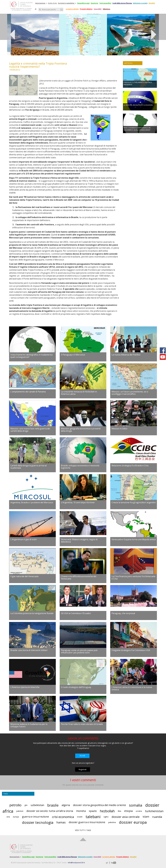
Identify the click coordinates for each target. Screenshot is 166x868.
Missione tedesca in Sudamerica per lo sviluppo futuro (29, 725)
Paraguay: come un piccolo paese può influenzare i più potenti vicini (79, 651)
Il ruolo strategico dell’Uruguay (76, 687)
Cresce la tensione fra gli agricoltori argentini (134, 502)
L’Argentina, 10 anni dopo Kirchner (78, 502)
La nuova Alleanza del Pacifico (126, 355)
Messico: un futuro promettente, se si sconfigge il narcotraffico (130, 393)
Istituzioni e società (140, 3)
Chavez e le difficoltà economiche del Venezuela (79, 577)
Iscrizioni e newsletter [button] (67, 3)
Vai (62, 10)
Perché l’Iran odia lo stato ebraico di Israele (82, 724)
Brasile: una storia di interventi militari (29, 650)
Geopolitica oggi (83, 3)
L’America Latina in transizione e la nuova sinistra (132, 688)
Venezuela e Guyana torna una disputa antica (134, 539)
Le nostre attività (72, 9)
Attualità (152, 3)
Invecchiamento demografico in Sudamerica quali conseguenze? (31, 356)
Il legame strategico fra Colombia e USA (131, 650)
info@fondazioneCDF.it (76, 863)
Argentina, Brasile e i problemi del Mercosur (32, 502)
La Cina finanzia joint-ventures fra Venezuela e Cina (133, 577)
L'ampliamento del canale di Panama (28, 392)
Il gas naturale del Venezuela (24, 576)
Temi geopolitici (105, 3)
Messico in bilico (119, 429)
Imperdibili (98, 9)
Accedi (82, 756)
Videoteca (106, 9)
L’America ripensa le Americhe (25, 687)
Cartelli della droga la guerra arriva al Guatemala (28, 467)
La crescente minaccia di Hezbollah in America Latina (79, 393)
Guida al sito (52, 3)
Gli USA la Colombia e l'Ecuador (76, 613)
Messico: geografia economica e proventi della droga (81, 430)
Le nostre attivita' (109, 857)
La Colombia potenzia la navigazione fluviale (32, 613)
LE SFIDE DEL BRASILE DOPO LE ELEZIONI (138, 105)
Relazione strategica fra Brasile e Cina (130, 465)
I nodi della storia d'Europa (122, 3)
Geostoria (94, 3)
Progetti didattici (86, 9)
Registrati (83, 769)
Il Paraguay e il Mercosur (73, 355)
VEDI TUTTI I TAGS (83, 830)
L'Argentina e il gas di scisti (23, 539)
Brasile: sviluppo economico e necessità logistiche (80, 467)
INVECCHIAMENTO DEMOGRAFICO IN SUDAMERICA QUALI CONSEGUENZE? (137, 129)
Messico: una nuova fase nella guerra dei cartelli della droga (30, 430)
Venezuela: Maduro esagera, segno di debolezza (79, 541)
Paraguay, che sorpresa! (123, 613)
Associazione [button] (41, 3)
